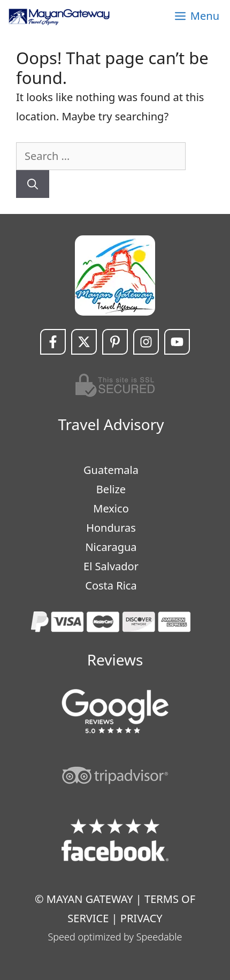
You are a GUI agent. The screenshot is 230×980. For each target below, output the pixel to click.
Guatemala (111, 470)
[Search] (33, 184)
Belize (111, 489)
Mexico (111, 508)
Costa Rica (111, 585)
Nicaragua (111, 547)
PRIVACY (141, 918)
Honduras (111, 528)
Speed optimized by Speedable (115, 937)
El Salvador (111, 566)
